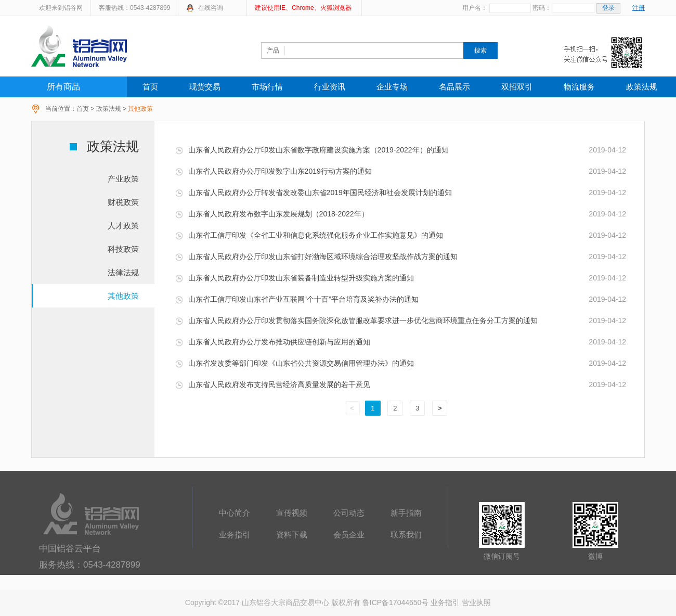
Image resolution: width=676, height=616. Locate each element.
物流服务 (579, 87)
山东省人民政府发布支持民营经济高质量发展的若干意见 (273, 384)
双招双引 (517, 87)
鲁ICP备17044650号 (396, 602)
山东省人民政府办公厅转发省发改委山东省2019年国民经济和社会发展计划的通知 (314, 192)
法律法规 (123, 272)
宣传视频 (292, 513)
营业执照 (476, 602)
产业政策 (123, 179)
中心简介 (235, 513)
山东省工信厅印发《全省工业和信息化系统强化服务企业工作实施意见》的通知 (309, 235)
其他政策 (123, 296)
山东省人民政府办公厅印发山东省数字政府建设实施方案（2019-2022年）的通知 (312, 150)
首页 (150, 87)
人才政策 (123, 226)
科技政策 (123, 249)
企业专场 (392, 87)
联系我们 (406, 535)
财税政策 (123, 202)
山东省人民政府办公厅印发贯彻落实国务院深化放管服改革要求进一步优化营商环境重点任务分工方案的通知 (356, 320)
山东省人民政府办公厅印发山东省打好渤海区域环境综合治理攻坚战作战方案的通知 (316, 256)
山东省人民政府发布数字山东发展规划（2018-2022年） (272, 214)
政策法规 (642, 87)
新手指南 (406, 513)
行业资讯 (330, 87)
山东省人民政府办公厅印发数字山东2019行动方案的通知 (274, 171)
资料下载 (292, 535)
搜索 (480, 50)
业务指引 (235, 535)
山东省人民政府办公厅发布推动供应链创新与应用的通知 (273, 342)
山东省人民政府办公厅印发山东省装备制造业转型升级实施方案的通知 (295, 278)
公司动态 (349, 513)
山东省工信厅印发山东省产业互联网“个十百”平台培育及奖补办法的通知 (297, 299)
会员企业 (349, 535)
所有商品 (63, 87)
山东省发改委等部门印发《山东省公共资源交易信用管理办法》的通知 (295, 363)
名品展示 (454, 87)
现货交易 (205, 87)
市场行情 (267, 87)
